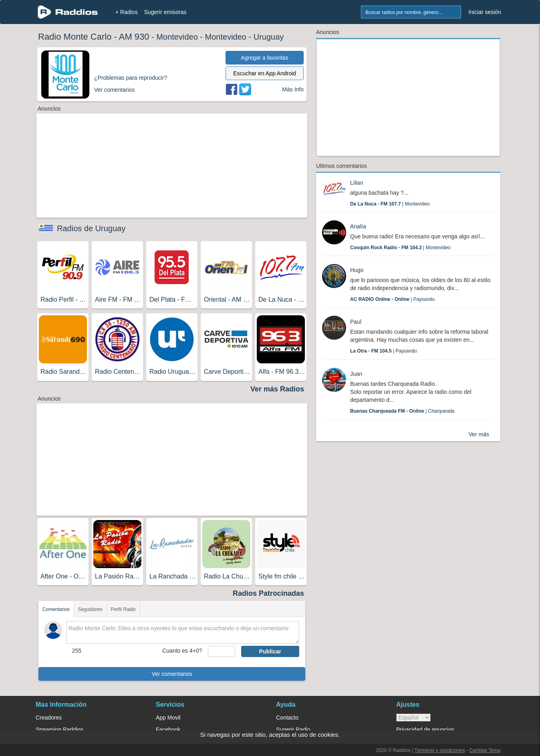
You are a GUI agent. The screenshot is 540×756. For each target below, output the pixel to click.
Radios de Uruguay (91, 228)
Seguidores (90, 609)
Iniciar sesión (485, 12)
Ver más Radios (277, 389)
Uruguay (269, 37)
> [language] (413, 718)
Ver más (479, 434)
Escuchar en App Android (265, 73)
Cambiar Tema (485, 750)
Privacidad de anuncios (425, 730)
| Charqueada (402, 411)
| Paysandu (392, 299)
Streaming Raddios (59, 730)
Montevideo (177, 37)
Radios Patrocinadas (268, 593)
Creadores (49, 718)
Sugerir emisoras (165, 12)
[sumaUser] (221, 651)
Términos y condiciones (439, 750)
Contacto (287, 718)
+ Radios (127, 12)
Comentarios (56, 609)
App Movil (168, 718)
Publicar (270, 651)
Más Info (293, 89)
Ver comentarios (172, 674)
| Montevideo (390, 204)
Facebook (168, 730)
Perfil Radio (123, 609)
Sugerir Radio (293, 730)
